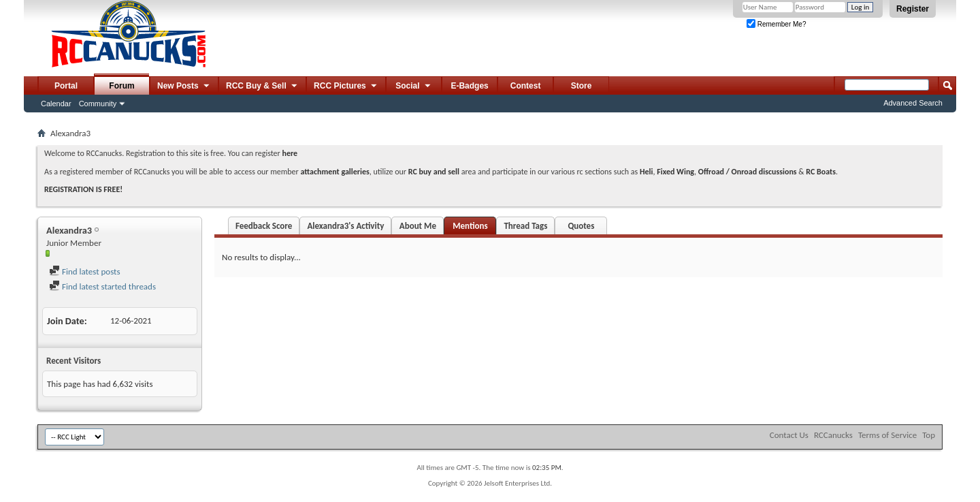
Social (414, 87)
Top (929, 435)
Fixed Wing (675, 172)
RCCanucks (833, 435)
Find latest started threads (102, 286)
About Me (418, 226)
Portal (66, 86)
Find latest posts (85, 271)
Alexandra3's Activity (345, 226)
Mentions (470, 226)
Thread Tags (525, 226)
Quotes (581, 226)
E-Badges (469, 86)
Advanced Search (913, 103)
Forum (121, 86)
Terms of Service (887, 435)
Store (582, 86)
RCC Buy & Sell (262, 87)
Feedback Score (264, 226)
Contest (526, 86)
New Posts (184, 87)
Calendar (56, 104)
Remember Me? (776, 24)
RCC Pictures (346, 87)
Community (98, 104)
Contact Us (789, 435)
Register (913, 9)
